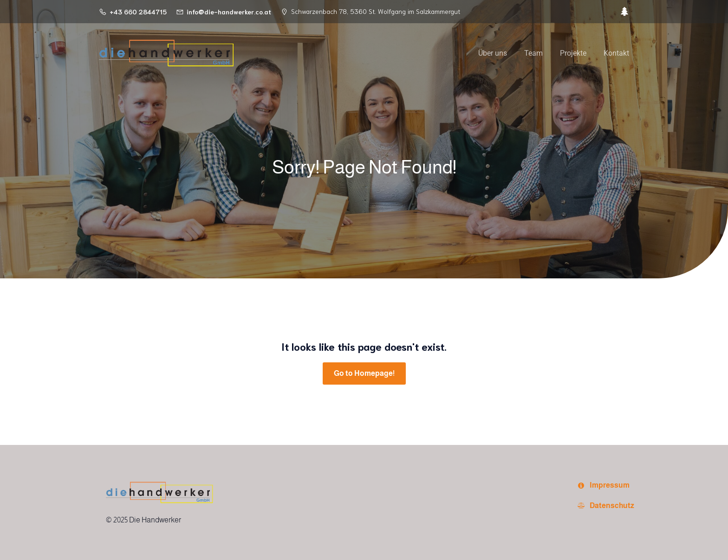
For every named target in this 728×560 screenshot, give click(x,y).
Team (533, 53)
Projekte (573, 53)
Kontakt (616, 53)
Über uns (493, 53)
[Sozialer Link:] (622, 12)
